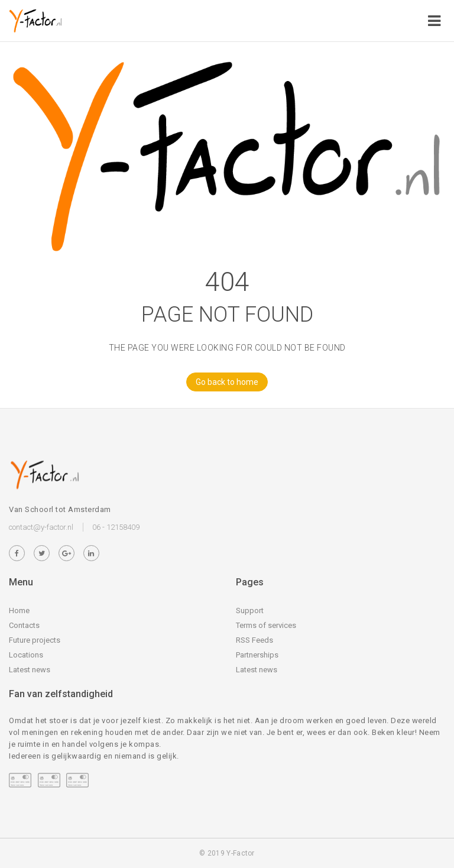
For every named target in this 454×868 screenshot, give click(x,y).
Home (19, 610)
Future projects (35, 640)
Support (250, 610)
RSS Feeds (254, 640)
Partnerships (257, 655)
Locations (26, 655)
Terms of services (266, 625)
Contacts (24, 625)
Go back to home (222, 382)
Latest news (30, 670)
